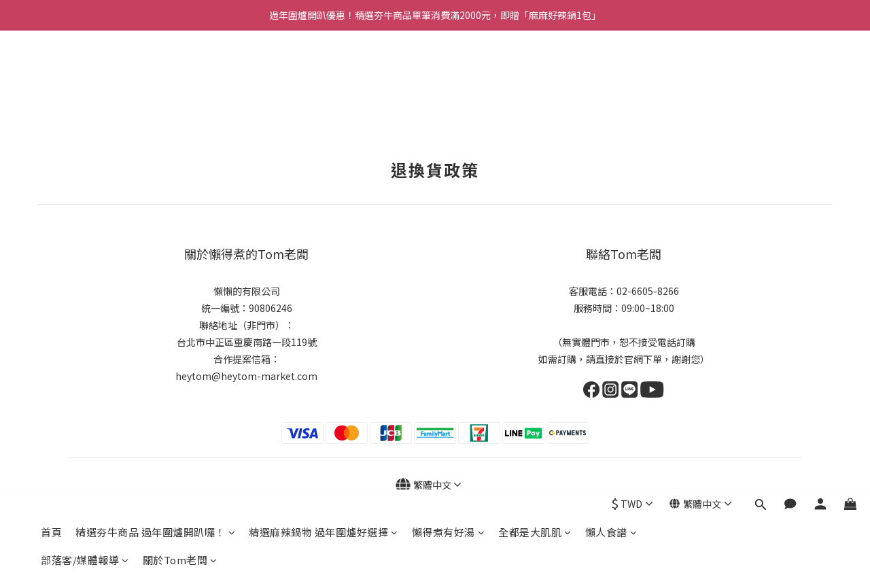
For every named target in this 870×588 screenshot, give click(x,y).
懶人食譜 (611, 73)
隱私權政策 (341, 566)
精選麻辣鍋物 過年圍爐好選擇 (324, 73)
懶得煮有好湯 (449, 73)
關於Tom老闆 (180, 101)
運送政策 (384, 566)
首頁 (51, 73)
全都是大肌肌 (535, 73)
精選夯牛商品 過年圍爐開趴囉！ (155, 73)
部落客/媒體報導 (85, 101)
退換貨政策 (294, 566)
